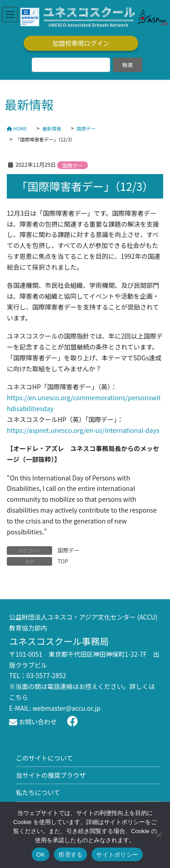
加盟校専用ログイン (81, 43)
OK (41, 855)
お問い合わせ (33, 722)
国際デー (73, 165)
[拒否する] (159, 835)
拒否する (70, 855)
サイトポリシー (117, 855)
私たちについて (38, 792)
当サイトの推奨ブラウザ (51, 775)
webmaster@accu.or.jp (67, 708)
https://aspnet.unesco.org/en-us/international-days (83, 430)
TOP (63, 561)
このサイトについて (44, 758)
